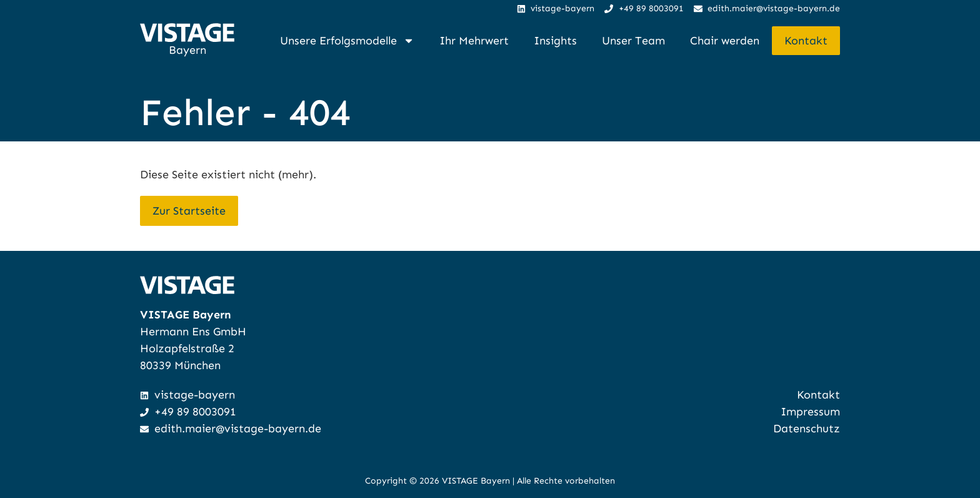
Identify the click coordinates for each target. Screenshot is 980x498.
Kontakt (806, 41)
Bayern (187, 50)
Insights (555, 41)
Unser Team (633, 41)
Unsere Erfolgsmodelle (347, 41)
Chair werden (725, 41)
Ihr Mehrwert (474, 41)
